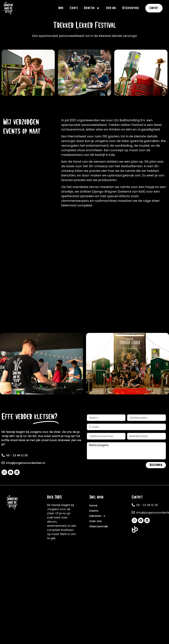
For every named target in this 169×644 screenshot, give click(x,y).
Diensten (92, 8)
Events (74, 8)
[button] (5, 73)
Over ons (111, 8)
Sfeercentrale (131, 8)
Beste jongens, (126, 451)
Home (61, 8)
